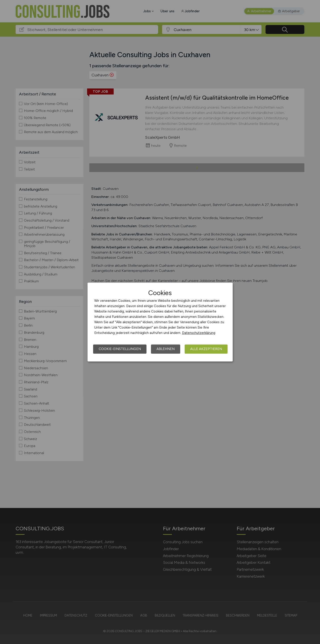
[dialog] (160, 322)
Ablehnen (166, 349)
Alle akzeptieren (206, 349)
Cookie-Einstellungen (120, 349)
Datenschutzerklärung (199, 333)
